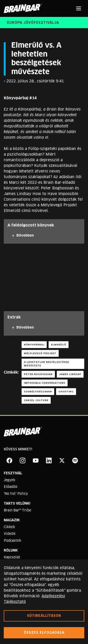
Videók (10, 534)
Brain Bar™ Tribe (17, 510)
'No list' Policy (16, 494)
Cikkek (9, 527)
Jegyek (10, 480)
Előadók (11, 487)
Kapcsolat (12, 557)
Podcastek (12, 541)
